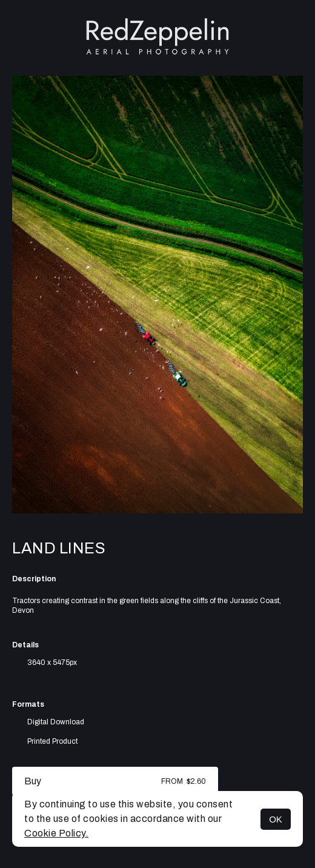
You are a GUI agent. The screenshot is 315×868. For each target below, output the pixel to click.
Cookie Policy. (56, 833)
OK (276, 819)
